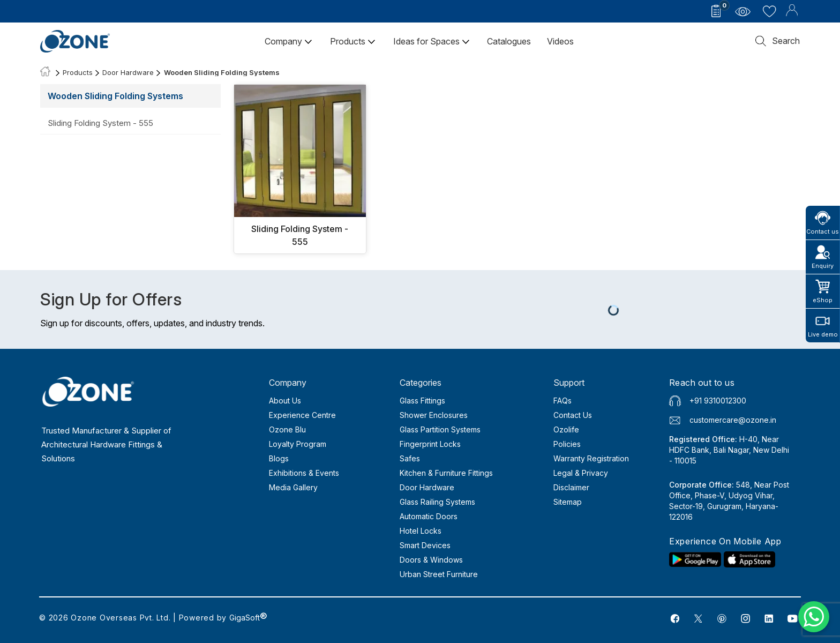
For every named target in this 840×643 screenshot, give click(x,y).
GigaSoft (248, 618)
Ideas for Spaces (432, 41)
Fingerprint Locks (430, 444)
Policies (567, 444)
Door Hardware (128, 72)
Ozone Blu (287, 429)
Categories (421, 383)
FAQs (562, 401)
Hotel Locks (421, 531)
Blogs (279, 458)
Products (353, 41)
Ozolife (566, 429)
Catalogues (509, 41)
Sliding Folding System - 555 (100, 123)
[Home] (45, 72)
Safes (410, 458)
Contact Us (573, 415)
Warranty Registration (591, 458)
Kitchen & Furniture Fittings (446, 473)
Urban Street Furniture (439, 574)
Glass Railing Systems (437, 502)
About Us (285, 401)
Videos (560, 41)
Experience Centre (302, 415)
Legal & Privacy (581, 473)
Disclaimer (571, 487)
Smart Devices (425, 545)
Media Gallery (293, 487)
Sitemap (568, 502)
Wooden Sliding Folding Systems (222, 72)
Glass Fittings (422, 401)
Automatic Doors (429, 516)
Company (289, 41)
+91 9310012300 (718, 401)
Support (569, 383)
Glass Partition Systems (440, 429)
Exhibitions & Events (304, 473)
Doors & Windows (431, 560)
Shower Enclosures (434, 415)
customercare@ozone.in (733, 420)
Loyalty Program (298, 444)
